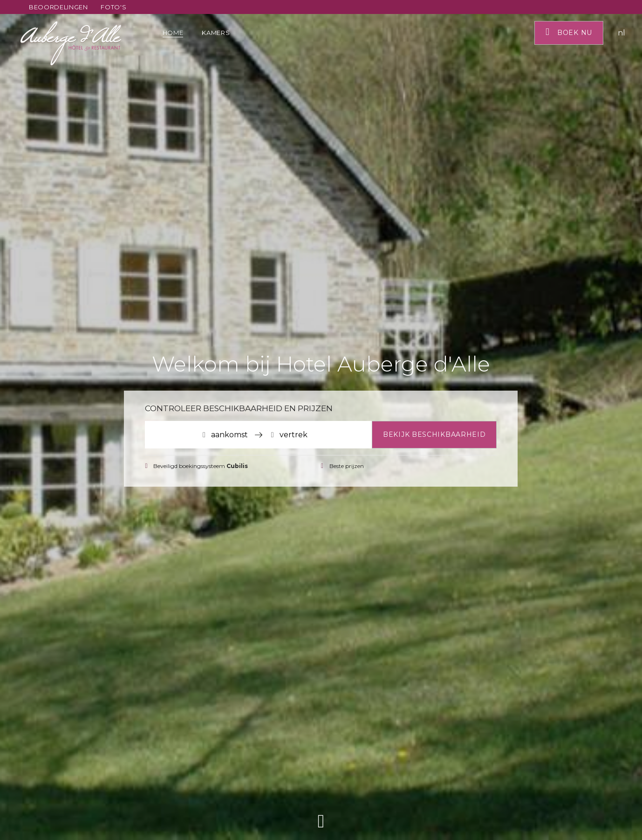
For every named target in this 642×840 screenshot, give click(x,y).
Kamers (217, 33)
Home (173, 33)
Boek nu (569, 32)
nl (622, 33)
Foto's (113, 7)
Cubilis (237, 466)
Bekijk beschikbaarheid (434, 434)
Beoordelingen (58, 7)
